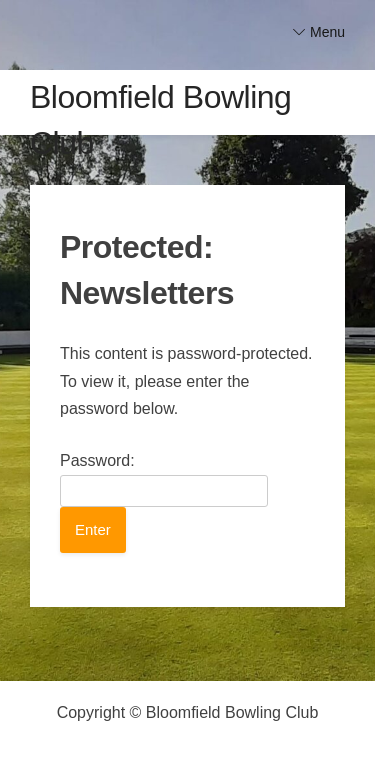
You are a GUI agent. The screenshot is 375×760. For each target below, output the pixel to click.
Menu (327, 32)
